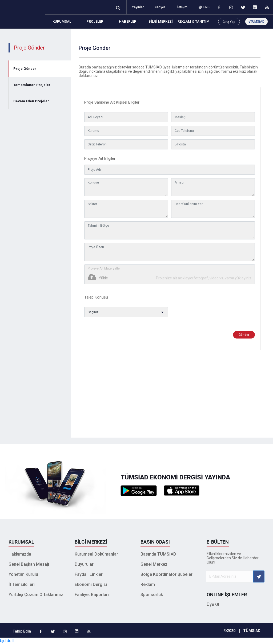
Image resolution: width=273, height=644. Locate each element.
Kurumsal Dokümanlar (96, 554)
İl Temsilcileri (22, 584)
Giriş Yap (229, 22)
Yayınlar (138, 7)
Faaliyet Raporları (92, 595)
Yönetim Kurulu (23, 574)
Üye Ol (213, 604)
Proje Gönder (25, 69)
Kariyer (160, 7)
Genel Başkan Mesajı (29, 564)
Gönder (244, 335)
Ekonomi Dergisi (91, 584)
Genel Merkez (154, 564)
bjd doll (7, 641)
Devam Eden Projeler (31, 101)
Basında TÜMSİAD (158, 554)
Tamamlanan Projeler (32, 85)
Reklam (148, 584)
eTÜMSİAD (256, 22)
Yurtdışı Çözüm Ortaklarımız (36, 595)
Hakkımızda (20, 554)
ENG (204, 7)
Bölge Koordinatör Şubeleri (167, 574)
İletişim (182, 7)
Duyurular (84, 564)
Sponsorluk (152, 595)
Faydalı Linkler (89, 574)
